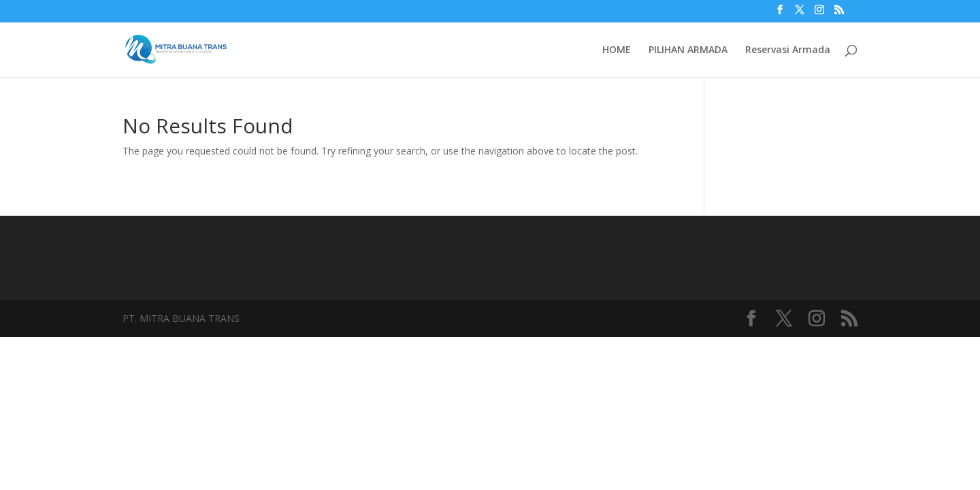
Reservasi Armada (788, 50)
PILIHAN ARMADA (688, 50)
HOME (617, 50)
